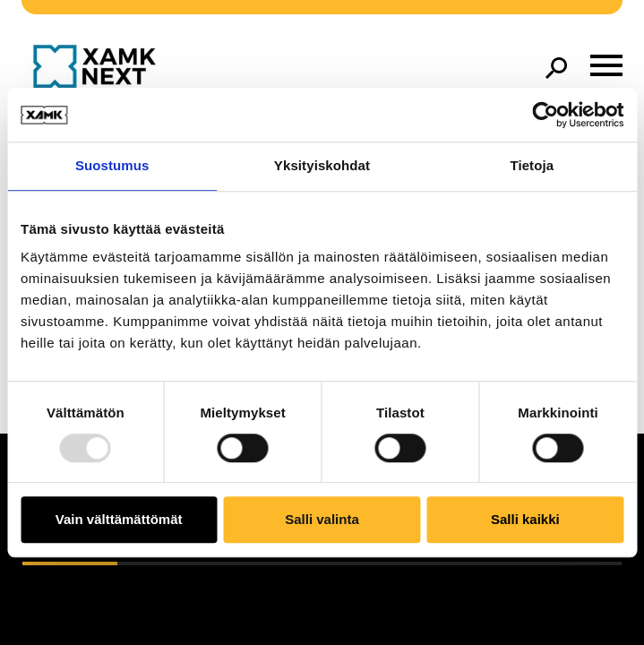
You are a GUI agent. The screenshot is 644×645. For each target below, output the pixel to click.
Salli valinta (322, 520)
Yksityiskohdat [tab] (322, 165)
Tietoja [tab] (532, 165)
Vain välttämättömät (119, 520)
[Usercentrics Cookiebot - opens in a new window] (545, 115)
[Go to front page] (99, 68)
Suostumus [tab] (112, 165)
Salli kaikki (525, 520)
